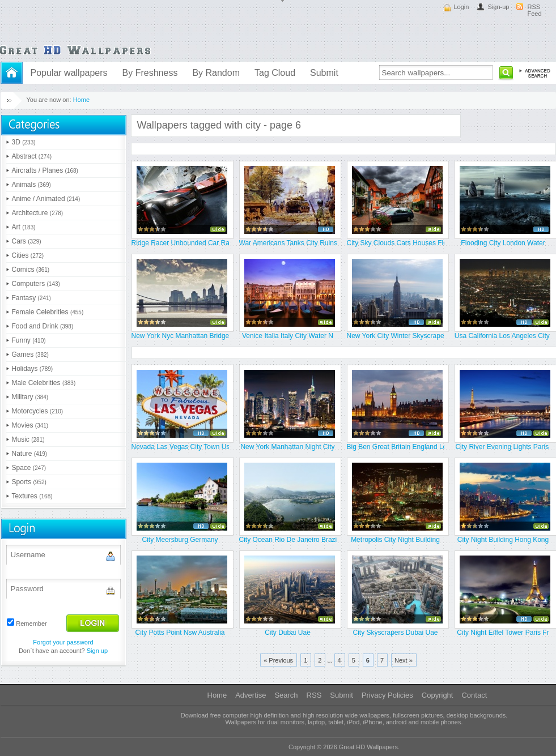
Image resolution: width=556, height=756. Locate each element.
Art (24, 227)
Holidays (33, 369)
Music (28, 439)
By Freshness (150, 73)
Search (286, 695)
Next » (404, 660)
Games (30, 354)
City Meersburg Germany (180, 540)
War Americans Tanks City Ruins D (288, 243)
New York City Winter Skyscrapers (396, 336)
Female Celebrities (48, 312)
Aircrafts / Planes (45, 170)
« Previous (278, 660)
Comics (31, 270)
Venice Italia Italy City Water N (288, 336)
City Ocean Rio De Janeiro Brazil (288, 540)
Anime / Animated (46, 199)
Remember (31, 623)
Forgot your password (63, 642)
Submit (324, 73)
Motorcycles (38, 411)
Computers (36, 284)
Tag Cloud (275, 73)
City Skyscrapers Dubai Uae (395, 633)
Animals (31, 185)
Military (30, 397)
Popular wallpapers (69, 73)
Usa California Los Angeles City (503, 336)
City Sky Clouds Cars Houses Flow (396, 243)
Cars (27, 241)
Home (81, 100)
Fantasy (31, 298)
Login (462, 7)
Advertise (251, 695)
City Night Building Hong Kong (503, 540)
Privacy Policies (387, 695)
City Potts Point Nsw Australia (180, 633)
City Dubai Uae (288, 633)
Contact (474, 695)
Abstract (32, 156)
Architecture (38, 213)
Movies (30, 425)
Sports (29, 482)
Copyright (438, 695)
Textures (32, 496)
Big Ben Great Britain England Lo (396, 447)
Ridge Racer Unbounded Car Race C (180, 243)
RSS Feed (535, 10)
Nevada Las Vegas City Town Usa (180, 447)
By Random (216, 73)
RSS (314, 695)
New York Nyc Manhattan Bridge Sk (180, 336)
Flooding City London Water (503, 243)
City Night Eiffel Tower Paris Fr (503, 633)
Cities (28, 255)
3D (24, 142)
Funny (29, 340)
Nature (30, 454)
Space (29, 468)
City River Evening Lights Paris (503, 447)
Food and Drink (43, 326)
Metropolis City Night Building (395, 540)
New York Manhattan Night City (287, 447)
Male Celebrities (44, 383)
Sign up (97, 651)
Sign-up (499, 7)
